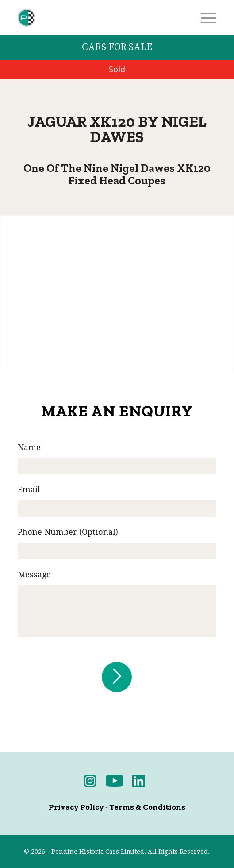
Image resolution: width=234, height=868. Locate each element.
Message (34, 574)
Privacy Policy (76, 807)
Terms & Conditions (147, 807)
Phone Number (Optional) (68, 532)
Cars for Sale (117, 47)
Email (29, 489)
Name (29, 447)
